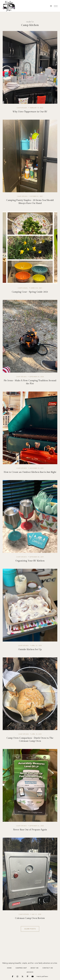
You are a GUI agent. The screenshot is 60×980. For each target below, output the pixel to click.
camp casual (23, 288)
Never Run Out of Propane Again (30, 830)
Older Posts (30, 929)
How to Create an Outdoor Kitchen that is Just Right (30, 472)
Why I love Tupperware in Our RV (30, 112)
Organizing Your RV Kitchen (30, 561)
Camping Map (21, 968)
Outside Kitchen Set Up (30, 649)
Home (9, 968)
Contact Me (48, 968)
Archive (30, 972)
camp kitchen (22, 108)
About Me (35, 968)
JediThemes (45, 976)
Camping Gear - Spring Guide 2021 (30, 292)
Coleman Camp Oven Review (30, 918)
